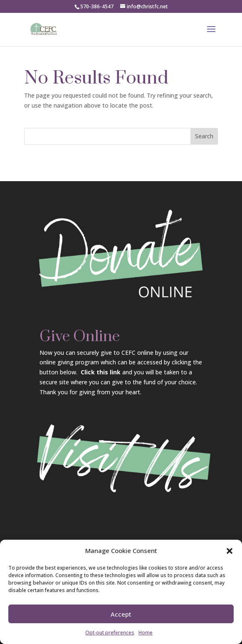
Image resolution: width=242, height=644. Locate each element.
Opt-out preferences (110, 634)
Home (146, 634)
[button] (230, 552)
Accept (121, 615)
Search (204, 136)
